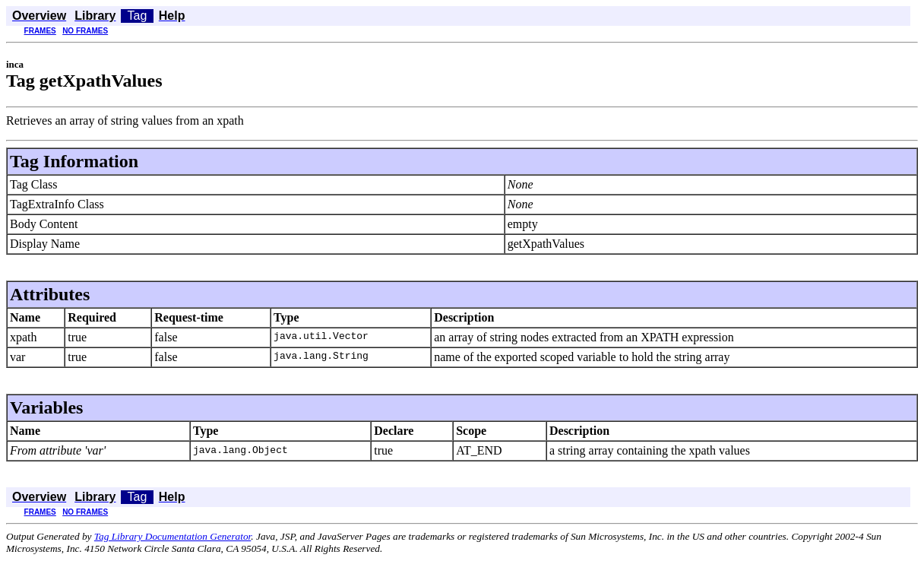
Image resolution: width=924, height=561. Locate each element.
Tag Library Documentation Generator (172, 536)
